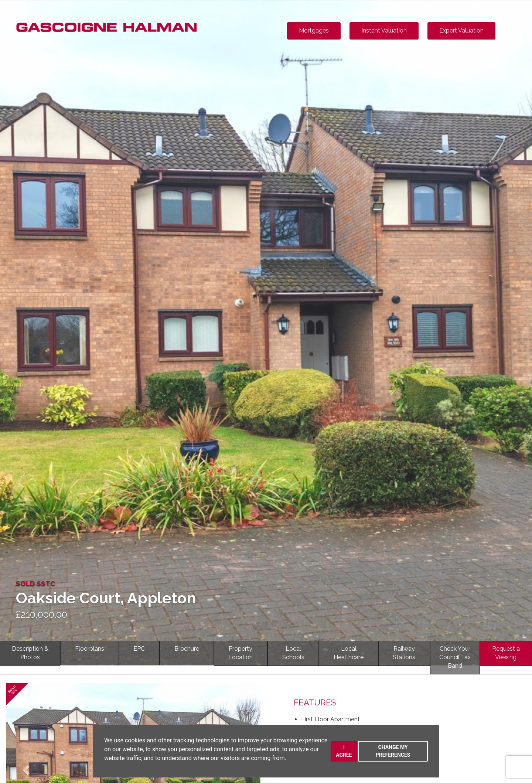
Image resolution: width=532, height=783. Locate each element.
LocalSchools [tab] (293, 653)
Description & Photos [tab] (30, 653)
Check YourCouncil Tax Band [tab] (455, 657)
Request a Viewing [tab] (506, 653)
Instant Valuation (384, 30)
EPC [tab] (139, 649)
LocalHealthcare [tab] (349, 653)
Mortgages (314, 30)
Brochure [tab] (187, 649)
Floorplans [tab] (90, 649)
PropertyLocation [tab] (241, 653)
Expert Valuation (461, 30)
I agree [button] (344, 751)
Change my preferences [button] (393, 751)
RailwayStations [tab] (404, 653)
